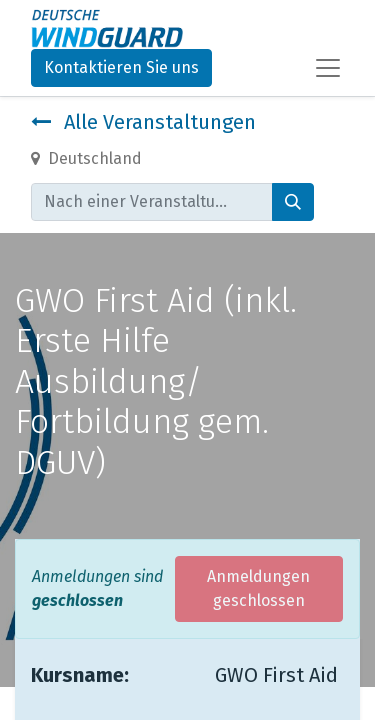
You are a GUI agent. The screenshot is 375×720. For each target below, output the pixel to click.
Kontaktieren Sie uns (121, 67)
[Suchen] (293, 202)
